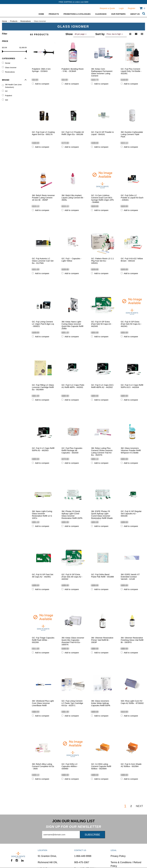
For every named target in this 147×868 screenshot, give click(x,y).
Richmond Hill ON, (48, 862)
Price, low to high (115, 34)
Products (54, 14)
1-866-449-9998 (83, 856)
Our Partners (118, 14)
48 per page (81, 34)
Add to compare (42, 84)
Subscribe (92, 835)
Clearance (101, 14)
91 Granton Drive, (47, 856)
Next (139, 806)
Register (132, 8)
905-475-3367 (82, 862)
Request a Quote (107, 8)
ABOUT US (135, 14)
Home (41, 14)
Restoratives (26, 21)
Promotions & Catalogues (77, 14)
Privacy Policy (118, 856)
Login (121, 8)
